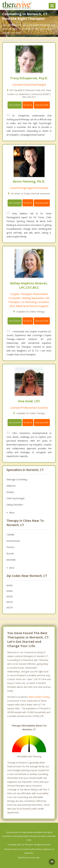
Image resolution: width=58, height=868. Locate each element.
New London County (39, 697)
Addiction (11, 486)
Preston (10, 547)
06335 (10, 602)
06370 (10, 608)
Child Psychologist (16, 498)
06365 (10, 585)
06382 (10, 591)
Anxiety (10, 492)
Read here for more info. (29, 858)
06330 (10, 596)
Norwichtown (13, 541)
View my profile (42, 105)
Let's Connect (15, 105)
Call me (28, 105)
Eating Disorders (15, 505)
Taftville (10, 535)
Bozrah (10, 553)
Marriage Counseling (17, 479)
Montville (11, 560)
